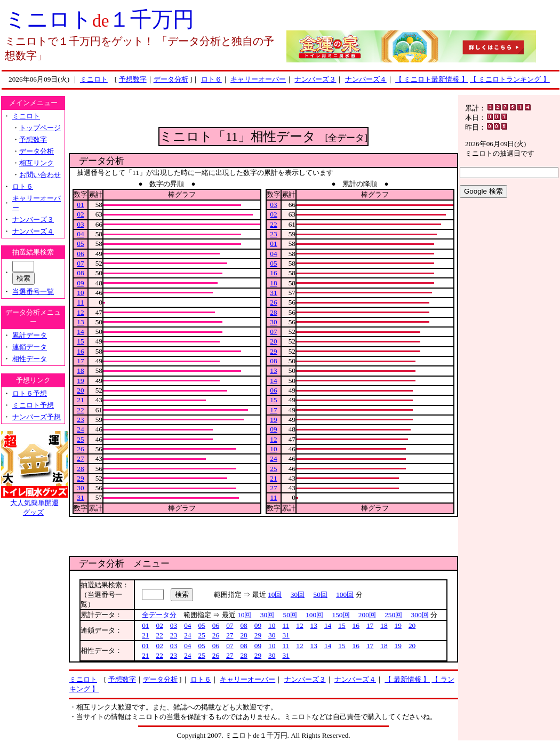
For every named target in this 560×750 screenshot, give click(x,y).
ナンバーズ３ (315, 79)
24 (80, 429)
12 (80, 312)
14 (80, 332)
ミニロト (94, 79)
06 (80, 254)
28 (80, 469)
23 (80, 420)
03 (80, 224)
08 (80, 273)
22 (80, 410)
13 (80, 322)
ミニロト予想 (33, 405)
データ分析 (171, 79)
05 (80, 244)
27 (80, 458)
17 (80, 361)
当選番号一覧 (33, 292)
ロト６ (211, 79)
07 (80, 263)
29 (80, 478)
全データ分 (159, 615)
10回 (275, 595)
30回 (298, 595)
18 (80, 370)
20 (80, 390)
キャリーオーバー (258, 79)
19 (80, 381)
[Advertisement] (264, 111)
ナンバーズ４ (366, 79)
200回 (367, 615)
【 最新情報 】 (407, 679)
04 (80, 234)
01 (80, 205)
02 (80, 214)
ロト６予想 (30, 393)
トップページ (40, 128)
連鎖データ (30, 347)
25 (80, 439)
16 (80, 351)
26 (80, 449)
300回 (420, 615)
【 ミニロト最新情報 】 (432, 79)
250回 (393, 615)
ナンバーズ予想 (37, 417)
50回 (321, 595)
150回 (341, 615)
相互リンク (37, 163)
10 (80, 293)
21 (80, 400)
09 (80, 283)
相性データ (30, 359)
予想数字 (133, 79)
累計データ (30, 335)
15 (80, 341)
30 (80, 488)
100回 (345, 595)
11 (81, 302)
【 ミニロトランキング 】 (510, 79)
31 (80, 497)
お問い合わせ (40, 175)
